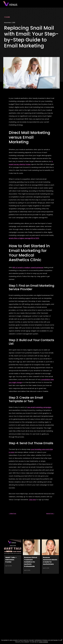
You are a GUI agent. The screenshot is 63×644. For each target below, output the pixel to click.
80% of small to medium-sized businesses (28, 267)
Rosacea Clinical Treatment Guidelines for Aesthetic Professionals (31, 562)
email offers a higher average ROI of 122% (24, 238)
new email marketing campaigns (39, 407)
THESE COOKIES (43, 642)
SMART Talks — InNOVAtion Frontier (11, 560)
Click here (32, 500)
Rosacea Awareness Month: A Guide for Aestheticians (50, 561)
